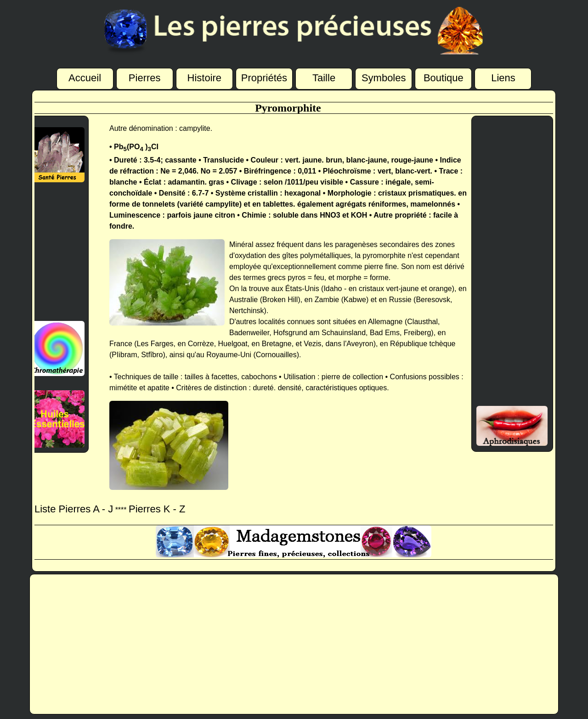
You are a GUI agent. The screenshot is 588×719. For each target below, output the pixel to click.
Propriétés (264, 79)
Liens (503, 79)
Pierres (145, 79)
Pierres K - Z (157, 509)
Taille (324, 79)
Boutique (444, 79)
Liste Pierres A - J (74, 509)
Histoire (205, 79)
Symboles (384, 79)
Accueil (85, 78)
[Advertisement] (53, 252)
